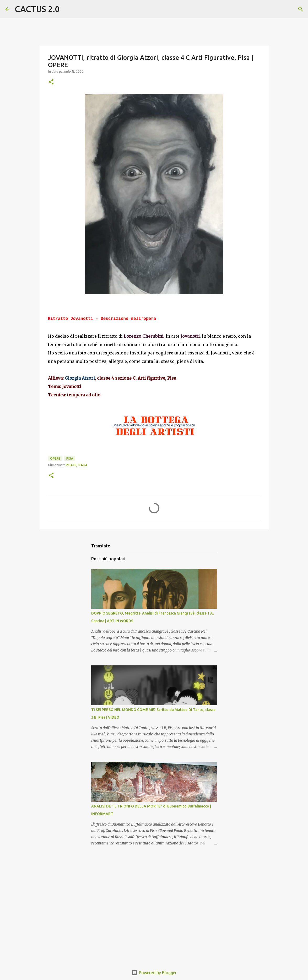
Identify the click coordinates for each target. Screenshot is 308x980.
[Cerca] (67, 9)
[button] (51, 82)
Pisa (70, 458)
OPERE (55, 458)
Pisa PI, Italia (77, 465)
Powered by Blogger (154, 973)
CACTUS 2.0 (37, 9)
